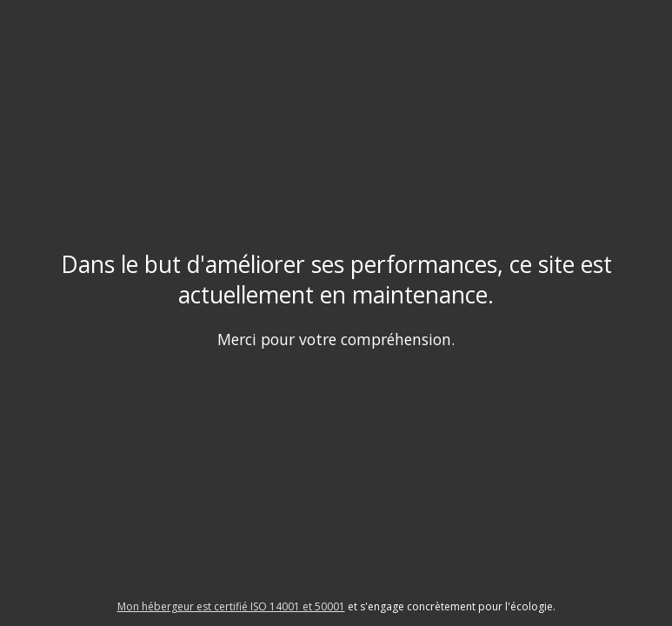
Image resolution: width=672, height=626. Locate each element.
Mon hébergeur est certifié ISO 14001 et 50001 (231, 606)
